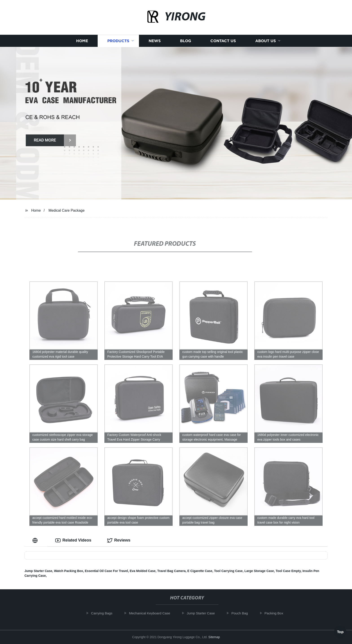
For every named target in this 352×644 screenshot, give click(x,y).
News (155, 41)
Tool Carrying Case (228, 571)
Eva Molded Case (143, 571)
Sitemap (214, 637)
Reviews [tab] (119, 540)
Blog (186, 41)
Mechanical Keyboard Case (152, 613)
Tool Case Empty (288, 571)
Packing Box (277, 613)
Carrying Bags (104, 613)
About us (266, 41)
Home (82, 41)
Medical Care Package (67, 210)
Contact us (223, 41)
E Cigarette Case (200, 571)
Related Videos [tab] (73, 540)
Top (340, 632)
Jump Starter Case (38, 571)
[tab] (36, 540)
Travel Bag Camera (172, 571)
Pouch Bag (242, 613)
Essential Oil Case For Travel (106, 571)
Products (118, 41)
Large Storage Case (259, 571)
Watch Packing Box (69, 571)
